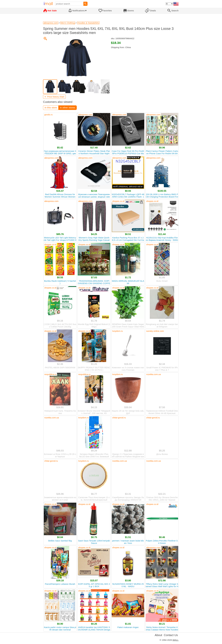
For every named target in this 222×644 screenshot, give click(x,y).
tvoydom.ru (118, 331)
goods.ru (48, 115)
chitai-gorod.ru (119, 418)
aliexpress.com (85, 115)
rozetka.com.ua (154, 374)
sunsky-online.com (155, 331)
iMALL (175, 640)
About (158, 635)
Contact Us (171, 635)
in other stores (68, 108)
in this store (51, 108)
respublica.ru (50, 374)
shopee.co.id (118, 201)
